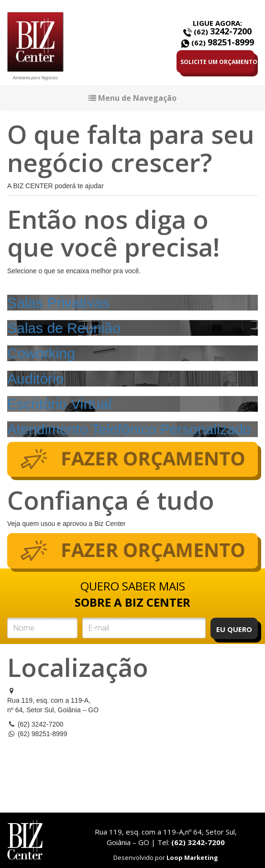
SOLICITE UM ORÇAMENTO (217, 62)
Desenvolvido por (166, 857)
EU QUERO (234, 629)
